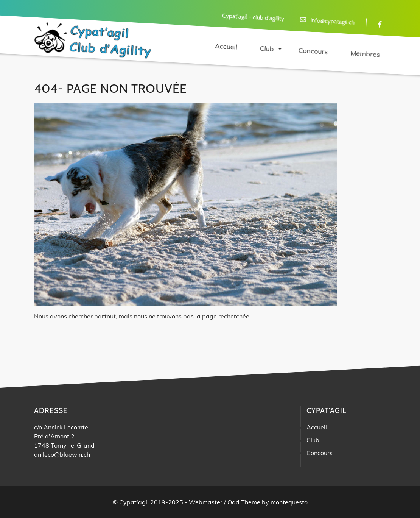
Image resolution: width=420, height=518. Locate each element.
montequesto (289, 502)
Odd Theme (244, 502)
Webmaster (206, 502)
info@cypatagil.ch (333, 21)
